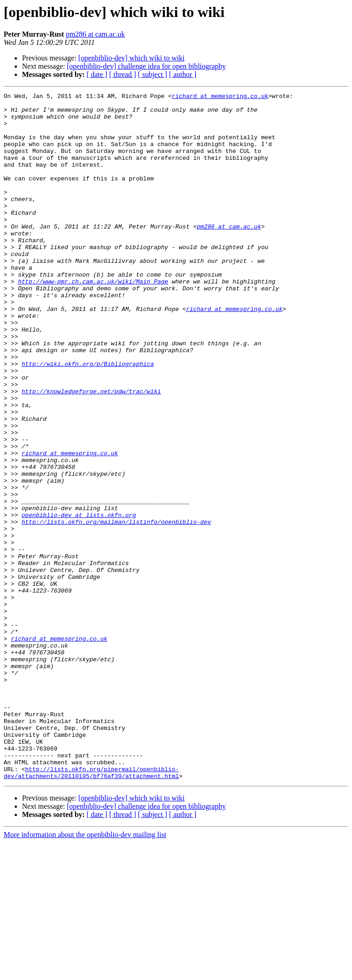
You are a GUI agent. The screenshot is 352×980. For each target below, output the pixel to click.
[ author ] (183, 74)
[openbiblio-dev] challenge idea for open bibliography (146, 66)
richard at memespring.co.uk (220, 97)
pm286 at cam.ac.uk (96, 34)
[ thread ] (123, 74)
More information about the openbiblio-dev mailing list (85, 972)
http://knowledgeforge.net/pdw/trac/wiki (91, 452)
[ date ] (97, 74)
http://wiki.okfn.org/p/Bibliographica (88, 419)
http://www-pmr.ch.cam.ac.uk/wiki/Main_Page (93, 320)
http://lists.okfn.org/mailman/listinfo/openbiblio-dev (116, 608)
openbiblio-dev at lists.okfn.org (79, 600)
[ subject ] (153, 74)
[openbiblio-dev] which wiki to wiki (132, 58)
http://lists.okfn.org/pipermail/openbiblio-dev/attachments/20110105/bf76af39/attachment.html (91, 909)
